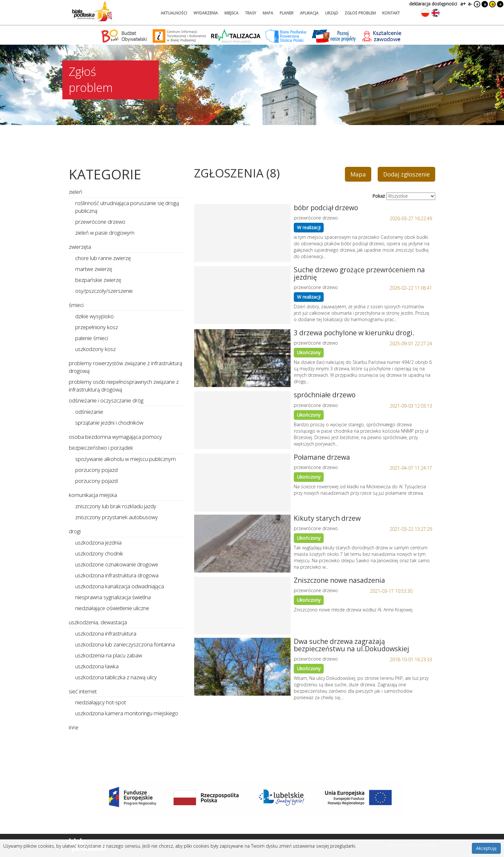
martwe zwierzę (94, 269)
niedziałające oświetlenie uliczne (112, 608)
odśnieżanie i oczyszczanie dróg (106, 400)
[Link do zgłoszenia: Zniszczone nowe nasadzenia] (242, 606)
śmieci (76, 305)
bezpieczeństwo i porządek (101, 448)
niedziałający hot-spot (101, 702)
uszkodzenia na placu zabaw (109, 655)
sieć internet (83, 691)
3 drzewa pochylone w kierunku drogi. (354, 333)
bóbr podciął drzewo (326, 208)
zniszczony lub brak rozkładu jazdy (116, 506)
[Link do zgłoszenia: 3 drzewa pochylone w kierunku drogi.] (242, 358)
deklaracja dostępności (433, 4)
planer (287, 13)
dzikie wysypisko (94, 316)
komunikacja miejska (93, 495)
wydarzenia (206, 13)
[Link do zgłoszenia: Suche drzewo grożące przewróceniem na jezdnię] (242, 295)
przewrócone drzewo (100, 222)
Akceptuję (486, 848)
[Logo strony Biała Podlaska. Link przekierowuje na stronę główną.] (92, 11)
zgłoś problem (360, 13)
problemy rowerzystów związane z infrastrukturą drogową (126, 367)
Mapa (358, 174)
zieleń (76, 192)
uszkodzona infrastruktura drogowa (117, 575)
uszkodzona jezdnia (98, 542)
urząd (332, 13)
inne (74, 727)
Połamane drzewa (322, 457)
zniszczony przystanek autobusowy (117, 517)
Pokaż (379, 196)
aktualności (174, 13)
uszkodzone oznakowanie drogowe (117, 564)
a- (470, 4)
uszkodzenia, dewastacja (98, 622)
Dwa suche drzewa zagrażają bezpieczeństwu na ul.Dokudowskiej (351, 645)
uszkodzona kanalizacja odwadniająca (120, 586)
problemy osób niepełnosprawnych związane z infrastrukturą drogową (124, 386)
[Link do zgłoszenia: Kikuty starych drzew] (242, 544)
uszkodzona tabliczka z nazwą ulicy (116, 677)
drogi (75, 531)
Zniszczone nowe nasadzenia (339, 580)
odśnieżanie (89, 412)
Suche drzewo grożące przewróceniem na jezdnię (359, 273)
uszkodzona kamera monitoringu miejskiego (127, 713)
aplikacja (309, 13)
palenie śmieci (92, 338)
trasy (251, 13)
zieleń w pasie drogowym (105, 233)
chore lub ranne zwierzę (103, 258)
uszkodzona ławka (97, 666)
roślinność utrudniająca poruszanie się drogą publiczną (127, 207)
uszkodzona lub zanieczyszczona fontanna (125, 644)
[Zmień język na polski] (425, 13)
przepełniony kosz (97, 327)
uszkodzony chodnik (99, 553)
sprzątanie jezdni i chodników (109, 423)
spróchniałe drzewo (325, 395)
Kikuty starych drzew (327, 518)
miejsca (231, 13)
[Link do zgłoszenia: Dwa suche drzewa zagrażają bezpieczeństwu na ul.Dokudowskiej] (242, 667)
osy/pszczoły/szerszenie (104, 291)
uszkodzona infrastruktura (106, 633)
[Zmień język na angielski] (436, 13)
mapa (268, 13)
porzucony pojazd (96, 470)
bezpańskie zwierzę (98, 280)
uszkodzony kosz (95, 349)
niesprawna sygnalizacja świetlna (113, 597)
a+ (463, 4)
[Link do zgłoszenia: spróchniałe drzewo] (242, 420)
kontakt (391, 13)
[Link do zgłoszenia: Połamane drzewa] (242, 483)
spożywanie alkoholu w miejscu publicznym (126, 459)
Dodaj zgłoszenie (406, 174)
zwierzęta (80, 247)
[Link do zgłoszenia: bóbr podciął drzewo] (242, 233)
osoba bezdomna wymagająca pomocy (115, 437)
